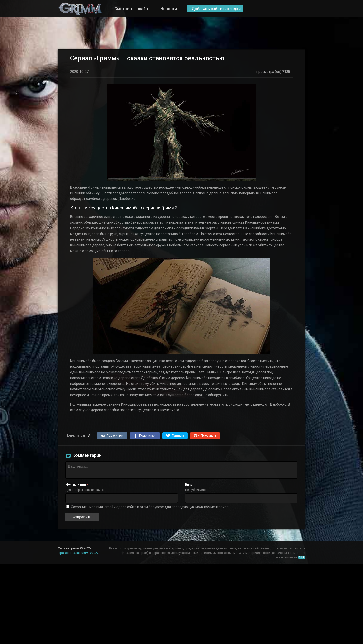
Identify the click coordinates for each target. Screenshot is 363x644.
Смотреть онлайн (131, 9)
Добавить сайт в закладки (215, 9)
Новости (169, 9)
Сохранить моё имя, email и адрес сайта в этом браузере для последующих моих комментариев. (150, 507)
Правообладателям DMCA (78, 553)
